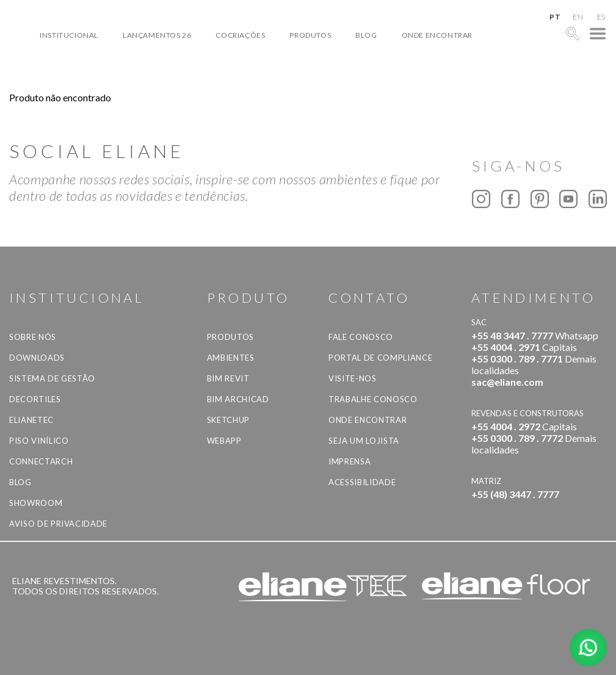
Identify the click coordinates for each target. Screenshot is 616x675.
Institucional (69, 35)
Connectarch (41, 461)
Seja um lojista (364, 441)
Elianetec (31, 420)
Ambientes (231, 358)
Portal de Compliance (380, 358)
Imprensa (350, 461)
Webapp (224, 441)
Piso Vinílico (39, 441)
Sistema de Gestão (52, 378)
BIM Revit (228, 378)
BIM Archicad (238, 399)
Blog (366, 35)
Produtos (310, 35)
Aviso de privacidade (58, 524)
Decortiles (35, 399)
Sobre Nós (33, 337)
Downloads (37, 358)
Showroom (36, 503)
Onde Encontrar (437, 35)
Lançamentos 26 (157, 35)
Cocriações (240, 35)
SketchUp (228, 420)
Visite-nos (353, 378)
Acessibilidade (362, 482)
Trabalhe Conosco (373, 399)
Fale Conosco (361, 337)
